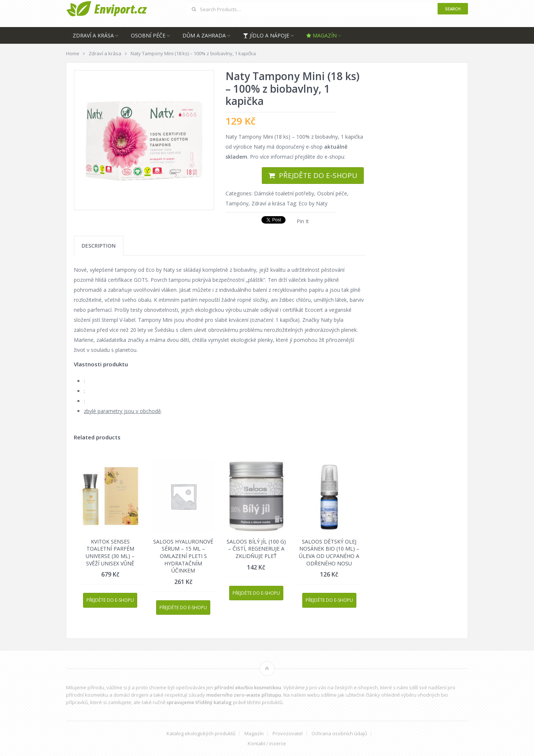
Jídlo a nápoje (266, 35)
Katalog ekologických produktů (201, 734)
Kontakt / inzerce (267, 744)
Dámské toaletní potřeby (284, 193)
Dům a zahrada (204, 35)
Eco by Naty (313, 203)
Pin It (303, 221)
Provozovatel (288, 734)
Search (453, 9)
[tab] (99, 246)
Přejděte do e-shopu (318, 175)
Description (99, 246)
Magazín (322, 35)
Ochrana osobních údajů (339, 734)
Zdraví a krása (93, 35)
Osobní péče (148, 35)
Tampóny (237, 203)
